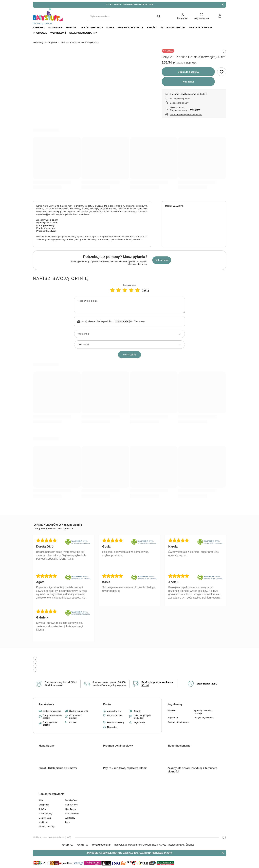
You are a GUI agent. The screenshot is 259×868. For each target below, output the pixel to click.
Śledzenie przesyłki (78, 711)
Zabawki (39, 27)
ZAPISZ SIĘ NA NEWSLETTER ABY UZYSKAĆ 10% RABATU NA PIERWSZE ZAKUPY (129, 853)
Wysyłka (171, 711)
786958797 (195, 110)
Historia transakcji (116, 722)
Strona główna (51, 42)
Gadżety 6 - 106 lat (173, 27)
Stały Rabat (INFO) (207, 684)
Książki (152, 27)
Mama (110, 27)
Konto (107, 704)
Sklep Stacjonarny (83, 33)
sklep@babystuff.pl (101, 845)
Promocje (40, 33)
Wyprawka (55, 27)
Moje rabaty (139, 722)
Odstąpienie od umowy (178, 722)
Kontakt (73, 722)
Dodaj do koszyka (188, 72)
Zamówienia (46, 704)
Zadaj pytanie (162, 260)
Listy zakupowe (201, 18)
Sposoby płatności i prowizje (203, 712)
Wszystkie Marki (200, 27)
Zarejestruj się (114, 711)
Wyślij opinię (129, 355)
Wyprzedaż (58, 33)
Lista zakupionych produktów (142, 717)
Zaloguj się (182, 18)
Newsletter (112, 727)
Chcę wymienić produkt (50, 724)
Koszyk (137, 711)
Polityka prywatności (204, 718)
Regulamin (173, 718)
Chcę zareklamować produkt (53, 717)
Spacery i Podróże (130, 27)
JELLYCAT (178, 206)
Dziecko (72, 27)
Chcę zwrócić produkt (76, 717)
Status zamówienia (52, 711)
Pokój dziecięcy (92, 27)
